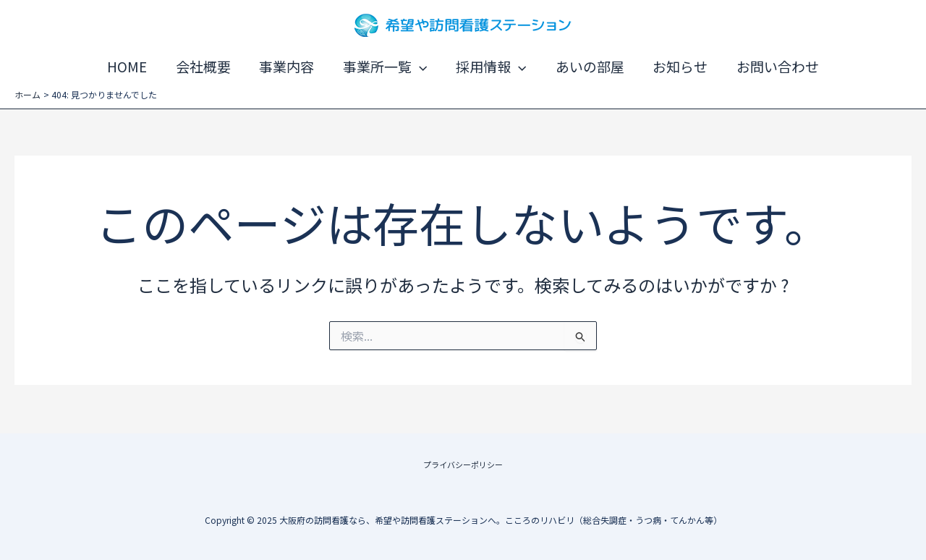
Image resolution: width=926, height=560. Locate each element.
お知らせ (677, 66)
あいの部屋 (588, 66)
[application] (420, 66)
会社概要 (206, 66)
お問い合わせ (773, 66)
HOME (131, 66)
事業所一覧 (386, 66)
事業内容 (289, 66)
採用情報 (491, 66)
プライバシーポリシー (463, 463)
